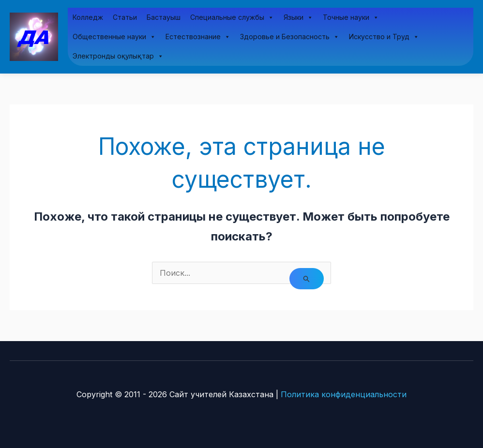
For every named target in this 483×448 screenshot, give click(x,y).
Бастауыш (164, 17)
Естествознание (198, 37)
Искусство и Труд (384, 37)
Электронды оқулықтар (118, 56)
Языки (298, 17)
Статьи (125, 17)
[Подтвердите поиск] (307, 279)
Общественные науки (114, 37)
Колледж (88, 17)
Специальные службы (232, 17)
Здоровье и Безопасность (290, 37)
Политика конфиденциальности (344, 394)
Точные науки (351, 17)
